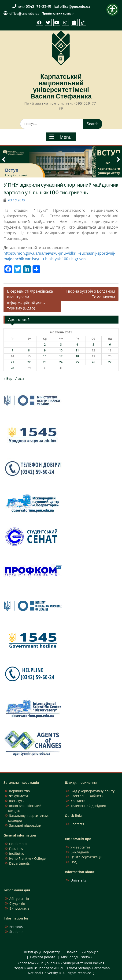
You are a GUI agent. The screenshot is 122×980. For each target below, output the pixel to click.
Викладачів (80, 852)
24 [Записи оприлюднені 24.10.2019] (61, 362)
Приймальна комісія (58, 13)
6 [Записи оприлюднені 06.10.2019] (110, 345)
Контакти (78, 801)
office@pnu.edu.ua (75, 7)
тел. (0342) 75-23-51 (34, 7)
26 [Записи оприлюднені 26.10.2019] (93, 362)
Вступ (12, 170)
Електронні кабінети (87, 796)
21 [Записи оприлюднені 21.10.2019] (12, 362)
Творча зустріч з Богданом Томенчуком (90, 294)
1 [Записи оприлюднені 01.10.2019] (29, 345)
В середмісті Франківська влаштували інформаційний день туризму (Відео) (30, 300)
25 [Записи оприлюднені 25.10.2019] (77, 362)
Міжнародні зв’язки (77, 957)
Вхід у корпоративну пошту (92, 791)
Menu (60, 137)
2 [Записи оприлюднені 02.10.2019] (45, 345)
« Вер (8, 379)
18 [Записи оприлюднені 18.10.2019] (77, 356)
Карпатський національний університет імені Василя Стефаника (61, 86)
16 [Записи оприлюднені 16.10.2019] (45, 356)
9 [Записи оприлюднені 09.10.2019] (45, 350)
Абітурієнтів (19, 899)
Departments (19, 863)
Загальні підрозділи (25, 825)
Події (74, 862)
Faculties (16, 849)
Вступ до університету (42, 952)
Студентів (17, 903)
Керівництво (19, 791)
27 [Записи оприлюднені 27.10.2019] (110, 362)
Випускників (19, 908)
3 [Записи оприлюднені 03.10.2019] (61, 345)
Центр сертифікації (86, 857)
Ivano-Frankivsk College (27, 858)
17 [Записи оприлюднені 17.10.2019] (61, 356)
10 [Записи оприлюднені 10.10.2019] (61, 350)
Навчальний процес (82, 952)
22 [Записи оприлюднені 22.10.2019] (29, 362)
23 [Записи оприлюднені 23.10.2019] (45, 362)
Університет (80, 847)
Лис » (20, 379)
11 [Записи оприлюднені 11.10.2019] (77, 350)
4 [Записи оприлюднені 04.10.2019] (77, 345)
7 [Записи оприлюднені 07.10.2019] (13, 350)
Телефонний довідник (88, 806)
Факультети (18, 796)
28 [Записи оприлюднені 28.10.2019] (12, 368)
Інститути (17, 801)
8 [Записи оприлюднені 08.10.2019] (29, 350)
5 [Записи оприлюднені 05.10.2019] (93, 345)
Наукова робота (43, 957)
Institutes (17, 854)
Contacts (77, 824)
